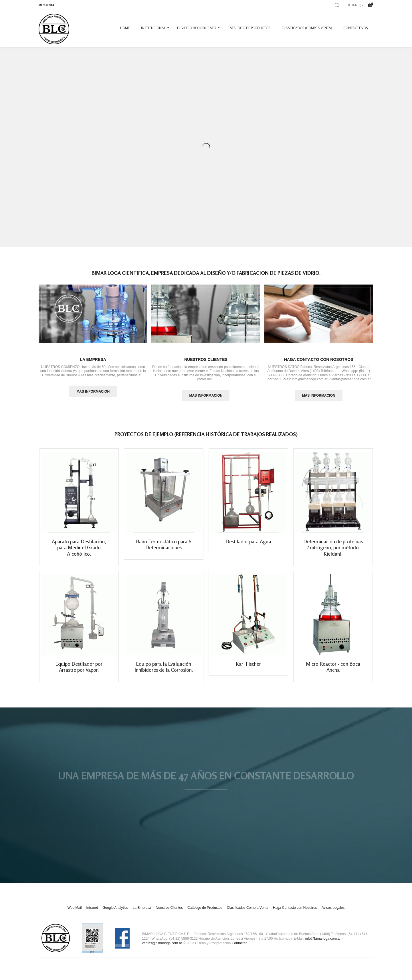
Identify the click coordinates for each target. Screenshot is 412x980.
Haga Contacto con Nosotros (319, 359)
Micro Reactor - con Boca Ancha (333, 673)
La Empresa (93, 359)
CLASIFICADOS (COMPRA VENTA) (307, 28)
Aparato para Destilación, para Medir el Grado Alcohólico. (79, 551)
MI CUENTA (46, 5)
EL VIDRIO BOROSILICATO (197, 28)
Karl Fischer (248, 670)
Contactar (239, 950)
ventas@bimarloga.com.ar (162, 950)
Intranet (92, 914)
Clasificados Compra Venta (248, 914)
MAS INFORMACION (93, 391)
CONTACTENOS (355, 28)
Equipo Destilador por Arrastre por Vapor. (79, 673)
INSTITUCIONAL (153, 28)
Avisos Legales (333, 914)
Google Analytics (115, 914)
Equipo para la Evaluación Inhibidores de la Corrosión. (164, 673)
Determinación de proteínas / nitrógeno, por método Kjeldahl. (333, 551)
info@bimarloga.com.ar (323, 945)
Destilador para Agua (248, 544)
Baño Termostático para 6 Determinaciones (164, 548)
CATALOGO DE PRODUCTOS (249, 28)
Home (125, 28)
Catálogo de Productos (205, 914)
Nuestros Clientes (206, 359)
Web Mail (75, 914)
